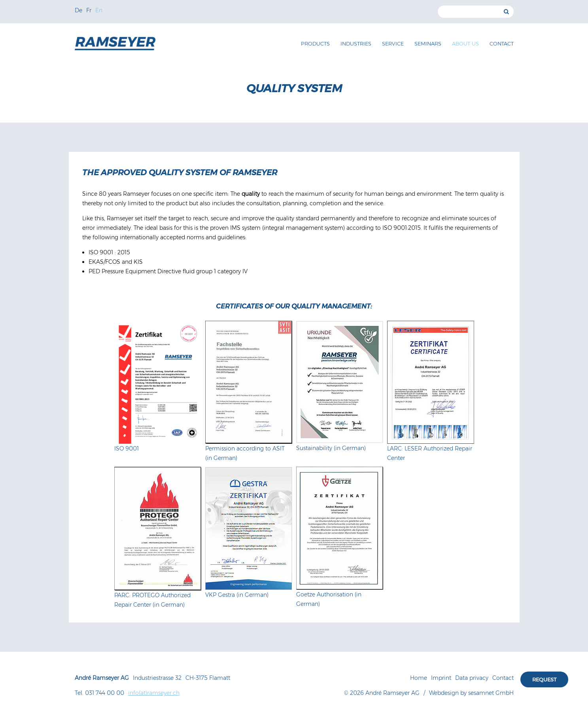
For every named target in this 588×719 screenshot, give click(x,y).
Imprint (441, 678)
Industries (356, 44)
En (99, 10)
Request (544, 679)
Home (419, 678)
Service (393, 44)
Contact (502, 44)
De (78, 10)
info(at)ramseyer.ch (154, 693)
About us (465, 44)
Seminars (428, 44)
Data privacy (472, 678)
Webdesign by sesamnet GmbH (471, 693)
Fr (89, 10)
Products (315, 44)
